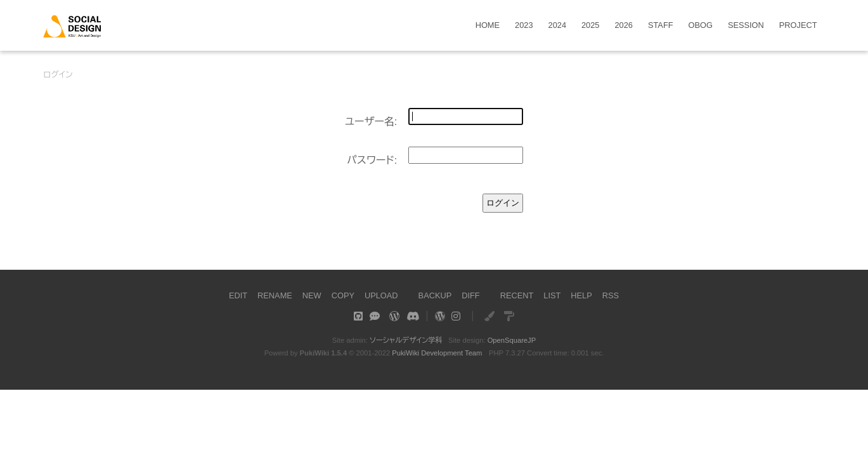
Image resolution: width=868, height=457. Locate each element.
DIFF (470, 295)
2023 (524, 26)
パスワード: (372, 160)
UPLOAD (381, 295)
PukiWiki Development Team (437, 353)
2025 (590, 26)
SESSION (746, 26)
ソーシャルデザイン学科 (406, 340)
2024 (557, 26)
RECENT (517, 295)
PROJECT (798, 26)
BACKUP (435, 295)
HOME (488, 26)
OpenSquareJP (512, 340)
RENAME (275, 295)
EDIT (238, 295)
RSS (611, 295)
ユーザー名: (371, 122)
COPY (343, 295)
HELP (581, 295)
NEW (312, 295)
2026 (623, 26)
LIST (552, 295)
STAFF (661, 26)
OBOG (701, 26)
